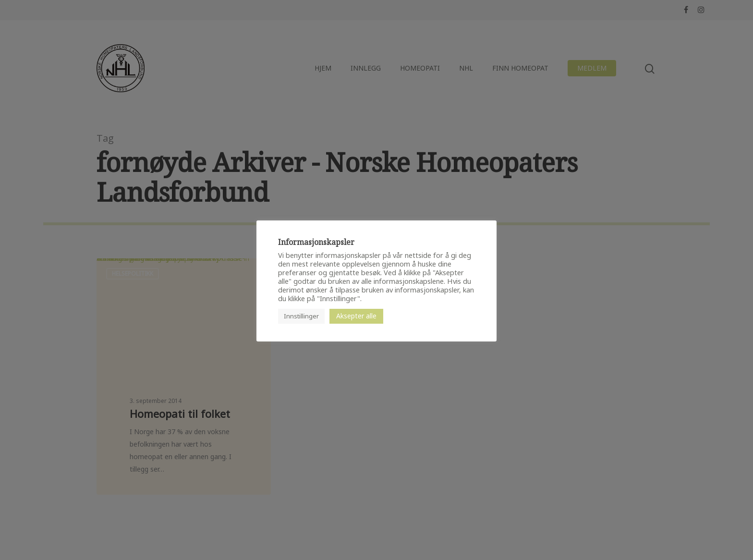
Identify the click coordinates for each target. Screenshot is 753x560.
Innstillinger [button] (301, 316)
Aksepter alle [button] (356, 316)
